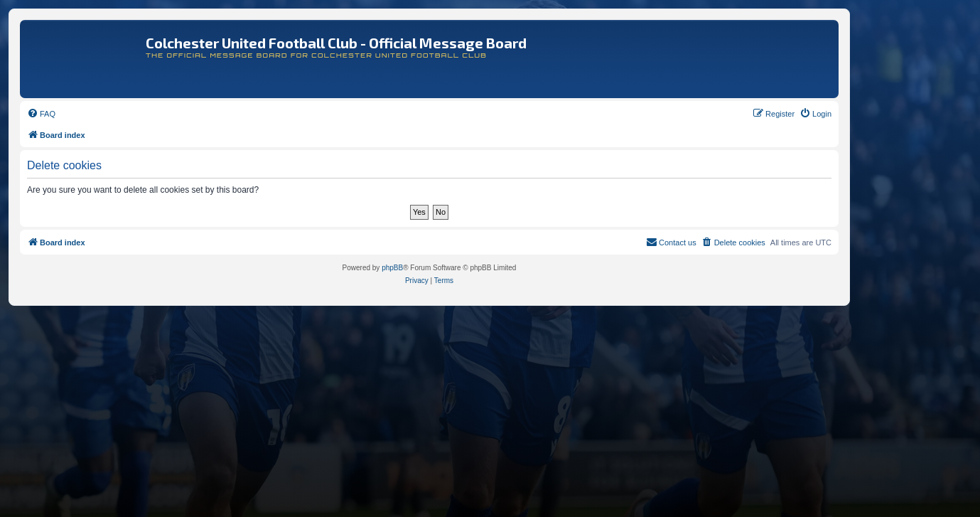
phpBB (392, 268)
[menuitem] (41, 114)
